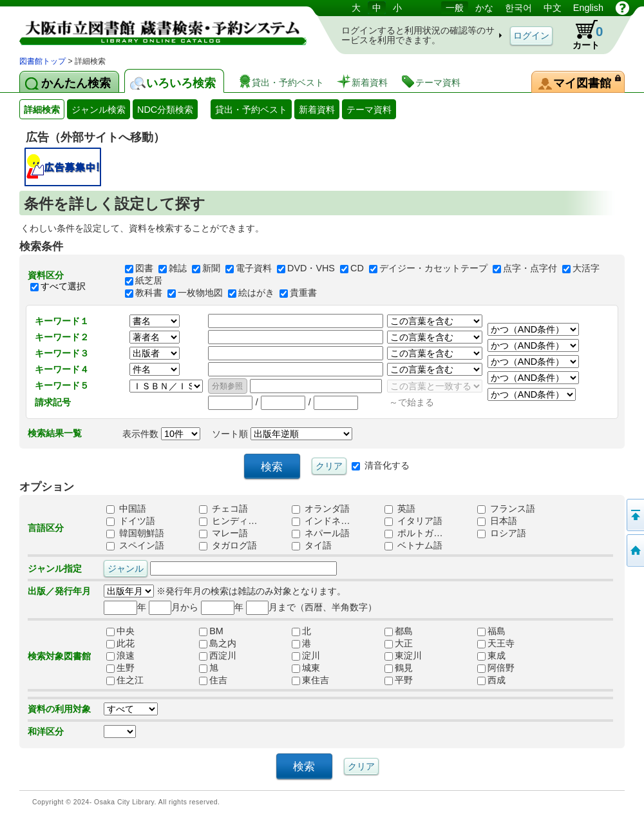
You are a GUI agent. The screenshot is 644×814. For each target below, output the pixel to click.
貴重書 (303, 293)
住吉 (213, 681)
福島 (491, 632)
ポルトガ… (413, 534)
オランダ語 (321, 509)
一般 (455, 8)
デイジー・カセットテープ (433, 269)
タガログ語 (228, 546)
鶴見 (399, 668)
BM (211, 632)
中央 (120, 632)
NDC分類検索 (165, 110)
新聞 (211, 269)
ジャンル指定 (55, 568)
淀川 (306, 656)
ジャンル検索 (99, 110)
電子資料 (254, 269)
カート (582, 35)
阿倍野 (496, 668)
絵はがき (256, 293)
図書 (144, 269)
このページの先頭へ (634, 515)
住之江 (125, 681)
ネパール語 (321, 534)
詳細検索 (42, 110)
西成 (491, 681)
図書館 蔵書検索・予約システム (155, 27)
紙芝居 (149, 281)
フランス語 (506, 509)
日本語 (497, 521)
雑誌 (178, 269)
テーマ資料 (369, 110)
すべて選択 (63, 286)
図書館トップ (43, 61)
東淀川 (403, 656)
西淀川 (218, 656)
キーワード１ (62, 321)
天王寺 (496, 644)
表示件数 (161, 434)
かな (484, 8)
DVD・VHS (311, 269)
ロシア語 (502, 534)
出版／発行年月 (59, 591)
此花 (120, 644)
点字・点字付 (530, 269)
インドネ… (321, 521)
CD (357, 269)
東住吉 (310, 681)
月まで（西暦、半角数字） (311, 607)
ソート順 (282, 434)
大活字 (586, 269)
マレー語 (223, 534)
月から (174, 607)
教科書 (149, 293)
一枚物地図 (200, 293)
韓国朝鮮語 (135, 534)
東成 (491, 656)
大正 (399, 644)
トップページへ (634, 550)
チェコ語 (223, 509)
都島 (399, 632)
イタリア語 (413, 521)
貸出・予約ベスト (251, 110)
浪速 (120, 656)
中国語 (126, 509)
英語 (400, 509)
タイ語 (312, 546)
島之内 (218, 644)
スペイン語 (135, 546)
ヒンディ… (228, 521)
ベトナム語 (413, 546)
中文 (553, 8)
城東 (306, 668)
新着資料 (317, 110)
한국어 (518, 8)
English (588, 8)
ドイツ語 (131, 521)
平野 (399, 681)
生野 (120, 668)
